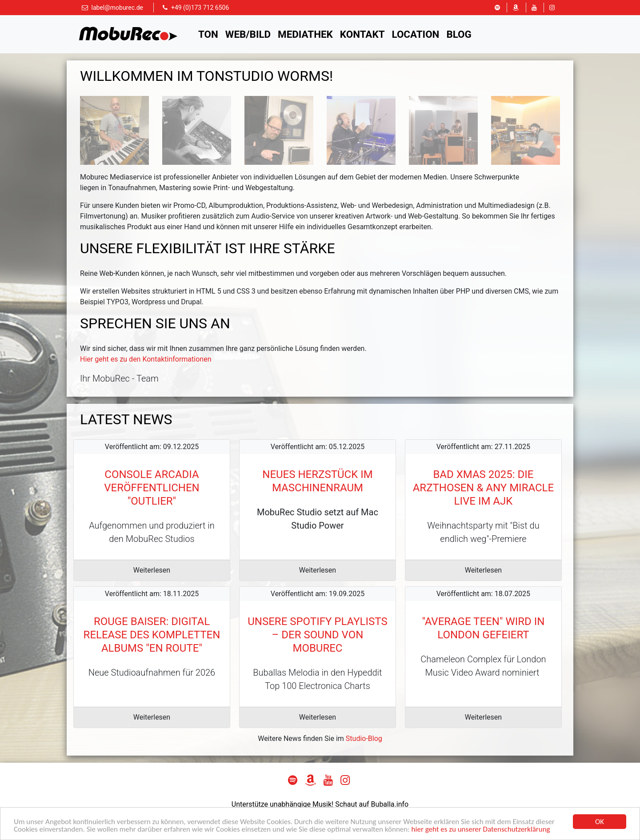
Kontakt (362, 34)
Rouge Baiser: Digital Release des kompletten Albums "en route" (152, 635)
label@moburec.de (117, 8)
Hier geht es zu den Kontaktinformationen (146, 359)
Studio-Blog (364, 738)
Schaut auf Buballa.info (372, 804)
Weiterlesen (152, 570)
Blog (459, 34)
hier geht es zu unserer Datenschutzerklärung (481, 832)
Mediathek (305, 34)
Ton (208, 34)
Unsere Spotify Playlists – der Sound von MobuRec (317, 635)
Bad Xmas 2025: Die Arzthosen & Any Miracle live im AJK (483, 488)
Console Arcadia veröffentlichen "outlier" (152, 488)
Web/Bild (248, 34)
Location (416, 34)
